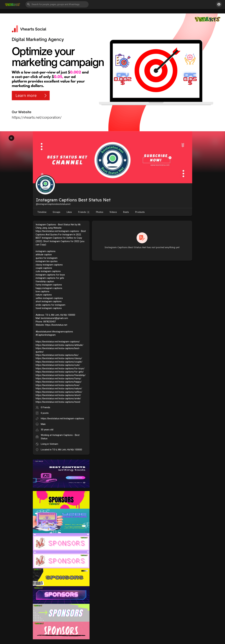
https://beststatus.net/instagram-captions (62, 418)
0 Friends (45, 407)
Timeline (42, 212)
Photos (100, 212)
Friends (84, 212)
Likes (69, 212)
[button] (57, 4)
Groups (56, 212)
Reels (126, 212)
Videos (113, 212)
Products (140, 212)
